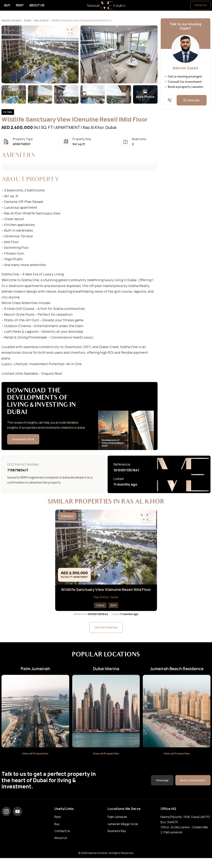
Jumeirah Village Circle (123, 830)
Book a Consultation (192, 786)
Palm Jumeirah (117, 823)
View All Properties (106, 633)
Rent (20, 5)
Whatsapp (192, 100)
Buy (7, 5)
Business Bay (117, 837)
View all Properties (35, 759)
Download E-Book (24, 439)
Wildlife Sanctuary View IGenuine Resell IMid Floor (106, 592)
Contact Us (200, 5)
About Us (37, 5)
